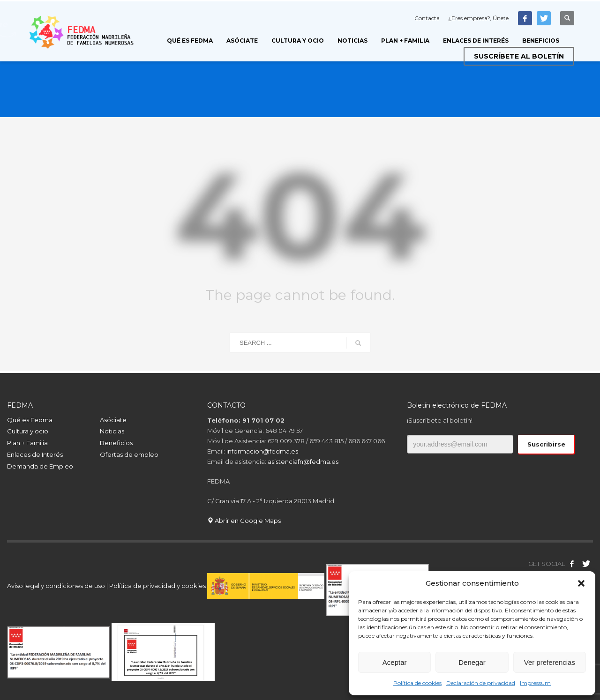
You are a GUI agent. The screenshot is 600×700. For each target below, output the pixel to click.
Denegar (472, 662)
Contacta (427, 18)
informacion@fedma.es (262, 451)
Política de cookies (417, 683)
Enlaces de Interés (35, 454)
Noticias (112, 431)
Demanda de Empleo (40, 466)
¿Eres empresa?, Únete (478, 18)
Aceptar (395, 662)
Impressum (535, 683)
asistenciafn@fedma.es (303, 462)
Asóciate (113, 420)
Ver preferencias (550, 662)
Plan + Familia (27, 443)
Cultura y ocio (28, 431)
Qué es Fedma (30, 420)
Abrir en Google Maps (244, 521)
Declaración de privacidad (481, 683)
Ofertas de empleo (129, 454)
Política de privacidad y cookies (158, 586)
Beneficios (116, 443)
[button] (581, 583)
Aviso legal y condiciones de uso (56, 586)
